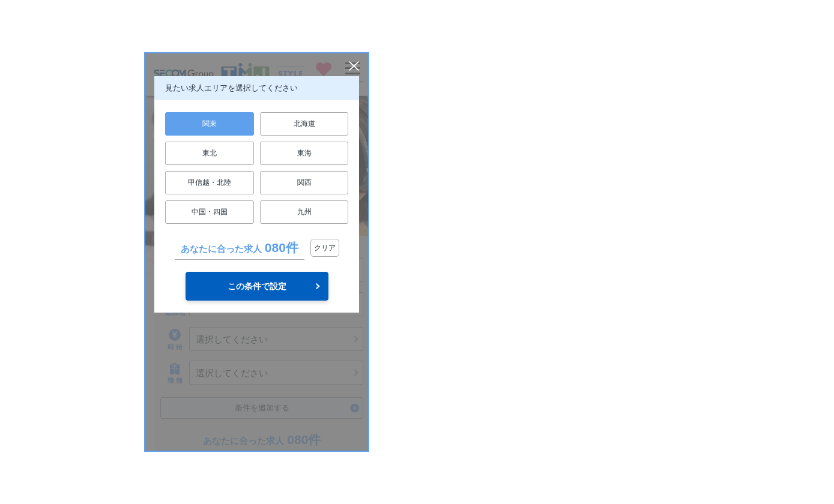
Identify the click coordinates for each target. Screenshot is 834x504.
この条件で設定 (257, 286)
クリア (325, 248)
